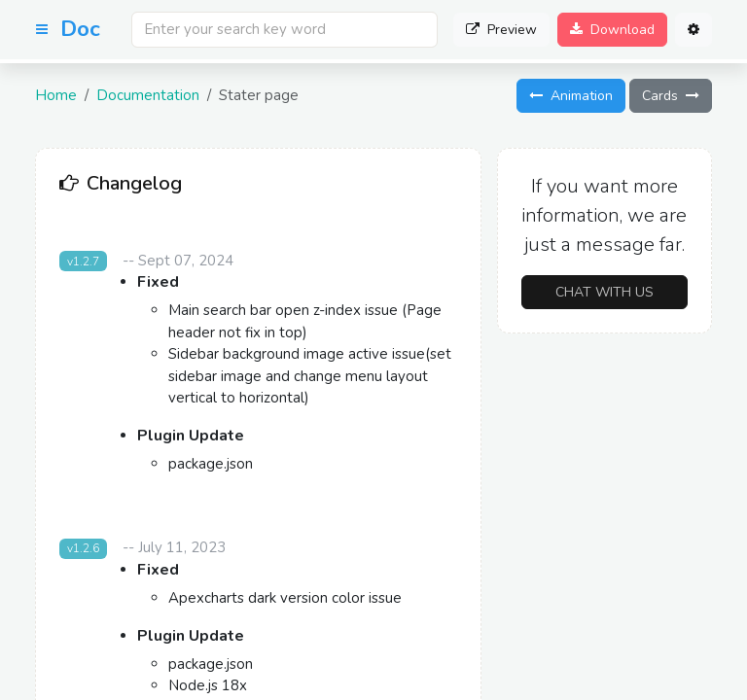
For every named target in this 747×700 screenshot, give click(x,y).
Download (612, 30)
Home (56, 95)
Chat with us (605, 292)
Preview (501, 30)
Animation (571, 96)
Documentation (148, 95)
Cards (671, 96)
